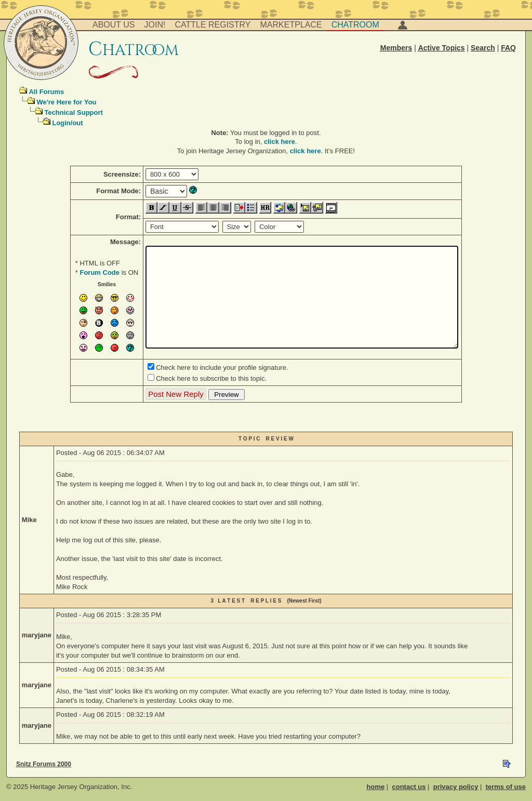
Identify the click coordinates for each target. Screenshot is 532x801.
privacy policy (456, 787)
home (376, 787)
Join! (155, 25)
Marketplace (291, 25)
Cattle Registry (212, 25)
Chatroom (355, 25)
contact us (409, 787)
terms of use (506, 787)
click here (280, 142)
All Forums (46, 92)
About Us (114, 25)
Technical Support (73, 112)
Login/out (67, 123)
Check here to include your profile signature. (222, 368)
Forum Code (99, 272)
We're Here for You (66, 102)
